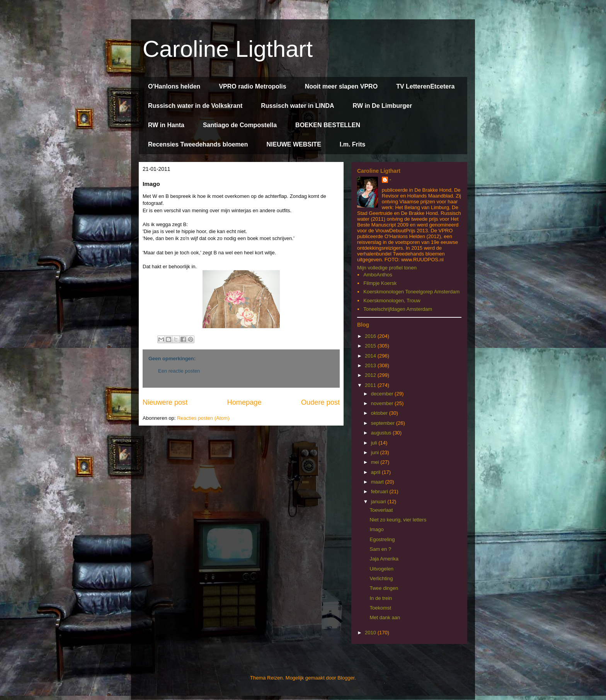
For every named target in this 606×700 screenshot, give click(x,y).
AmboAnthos (378, 275)
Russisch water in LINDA (297, 106)
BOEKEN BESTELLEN (328, 125)
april (376, 472)
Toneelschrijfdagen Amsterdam (398, 309)
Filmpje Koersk (380, 283)
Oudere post (320, 402)
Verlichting (381, 578)
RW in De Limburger (383, 106)
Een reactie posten (179, 371)
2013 (371, 365)
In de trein (381, 598)
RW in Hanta (166, 125)
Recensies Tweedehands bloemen (198, 144)
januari (379, 502)
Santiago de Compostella (240, 125)
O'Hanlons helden (174, 86)
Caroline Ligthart (228, 49)
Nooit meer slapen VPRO (341, 86)
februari (380, 491)
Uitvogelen (381, 569)
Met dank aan (385, 617)
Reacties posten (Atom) (203, 418)
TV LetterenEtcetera (425, 86)
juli (375, 443)
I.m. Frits (353, 144)
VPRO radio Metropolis (252, 86)
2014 (371, 356)
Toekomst (380, 608)
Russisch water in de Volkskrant (195, 106)
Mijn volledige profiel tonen (387, 268)
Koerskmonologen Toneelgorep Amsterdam (411, 292)
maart (378, 482)
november (383, 403)
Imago (376, 529)
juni (376, 452)
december (383, 394)
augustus (382, 433)
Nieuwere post (165, 402)
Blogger (346, 678)
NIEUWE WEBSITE (294, 144)
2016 (371, 336)
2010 (371, 633)
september (384, 423)
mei (376, 462)
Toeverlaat (381, 510)
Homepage (244, 402)
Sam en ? (380, 549)
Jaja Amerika (384, 559)
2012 (371, 375)
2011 (371, 385)
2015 (371, 346)
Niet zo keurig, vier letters (398, 520)
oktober (380, 413)
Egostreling (382, 539)
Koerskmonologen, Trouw (392, 301)
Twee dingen (384, 588)
